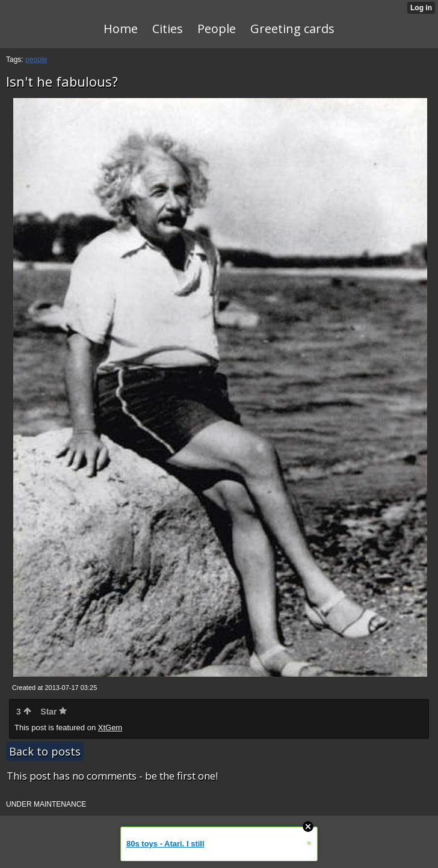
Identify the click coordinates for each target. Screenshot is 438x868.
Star (54, 712)
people (36, 60)
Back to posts (45, 751)
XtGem (110, 728)
